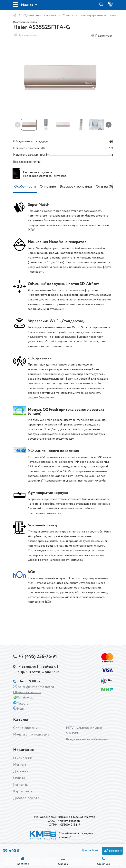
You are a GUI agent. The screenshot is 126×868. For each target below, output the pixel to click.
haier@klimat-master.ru (36, 687)
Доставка (23, 864)
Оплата (63, 864)
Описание (48, 187)
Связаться (103, 864)
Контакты (21, 785)
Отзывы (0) (104, 187)
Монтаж (20, 765)
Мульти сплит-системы (40, 15)
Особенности (25, 187)
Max (20, 709)
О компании (23, 758)
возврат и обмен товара (51, 176)
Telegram (24, 704)
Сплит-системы (25, 728)
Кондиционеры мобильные (87, 739)
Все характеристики (27, 162)
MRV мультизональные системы (84, 730)
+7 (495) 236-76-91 (38, 657)
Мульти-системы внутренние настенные (90, 15)
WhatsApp (25, 697)
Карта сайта (23, 791)
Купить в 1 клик (90, 850)
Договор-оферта (26, 798)
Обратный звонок (27, 692)
